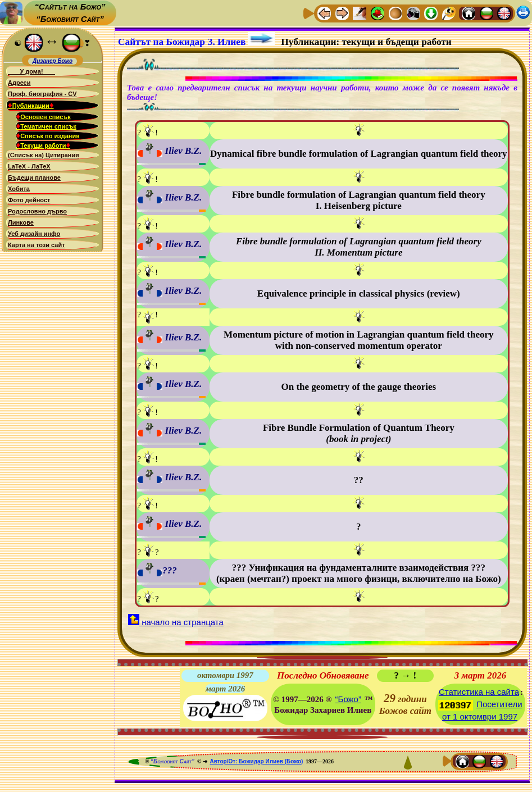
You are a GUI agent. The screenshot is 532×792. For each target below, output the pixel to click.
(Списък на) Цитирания (44, 155)
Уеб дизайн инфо (34, 234)
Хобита (19, 189)
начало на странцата (176, 622)
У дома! (31, 71)
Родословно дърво (37, 211)
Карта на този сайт (37, 245)
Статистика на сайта (479, 692)
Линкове (21, 222)
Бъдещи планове (34, 177)
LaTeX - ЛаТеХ (29, 166)
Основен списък (44, 116)
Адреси (19, 83)
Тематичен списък (46, 126)
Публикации (31, 105)
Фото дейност (29, 200)
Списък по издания (48, 135)
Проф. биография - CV (42, 94)
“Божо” (348, 699)
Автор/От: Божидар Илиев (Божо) (256, 761)
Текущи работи (44, 145)
